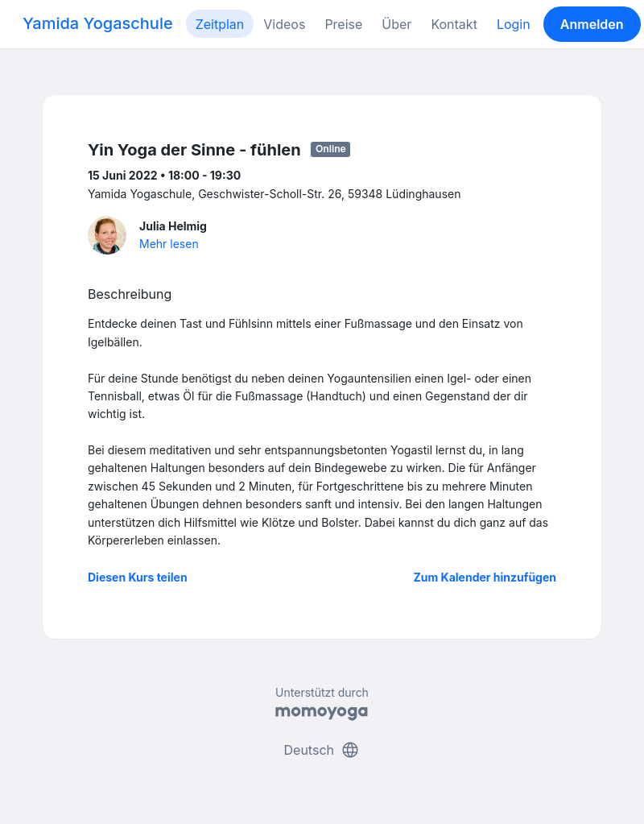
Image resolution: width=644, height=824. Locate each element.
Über (396, 24)
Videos (284, 24)
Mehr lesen (169, 244)
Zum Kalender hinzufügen (485, 577)
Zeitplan (220, 24)
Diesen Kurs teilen (138, 577)
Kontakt (454, 24)
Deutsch (322, 750)
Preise (343, 24)
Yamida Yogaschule (98, 23)
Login (514, 24)
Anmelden (592, 24)
